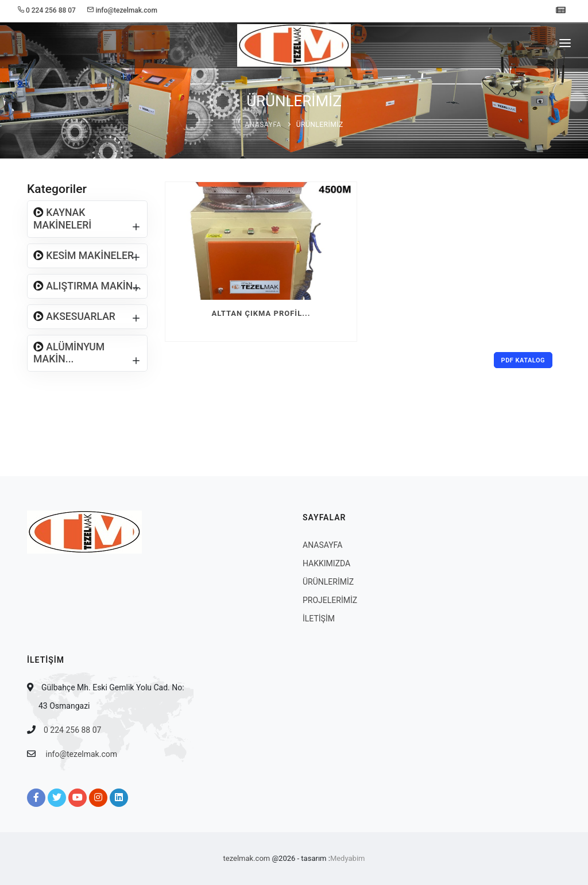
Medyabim (348, 858)
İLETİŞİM (319, 619)
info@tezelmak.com (81, 754)
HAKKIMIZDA (326, 563)
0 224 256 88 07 (72, 730)
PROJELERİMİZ (330, 600)
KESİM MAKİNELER (89, 256)
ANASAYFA (263, 125)
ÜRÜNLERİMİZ (320, 125)
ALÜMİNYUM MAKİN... (69, 353)
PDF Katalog (523, 360)
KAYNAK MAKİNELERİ (62, 219)
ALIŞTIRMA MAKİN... (92, 286)
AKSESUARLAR (80, 316)
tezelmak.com (247, 858)
